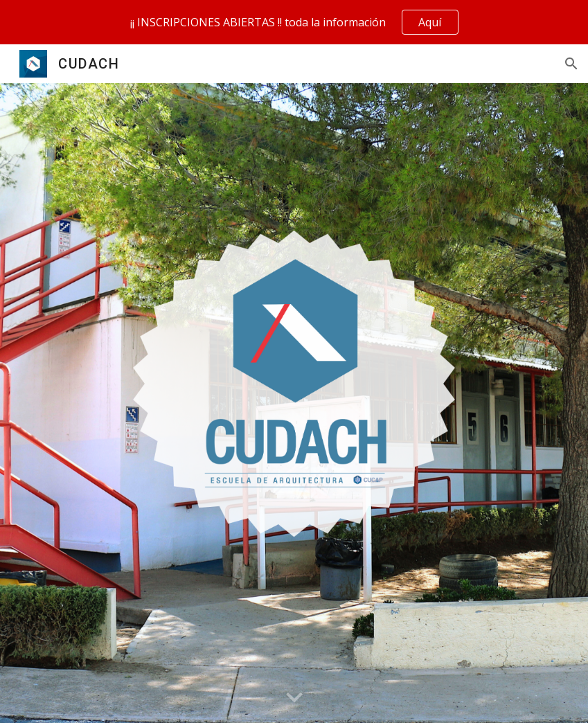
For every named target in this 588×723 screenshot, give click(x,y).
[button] (571, 64)
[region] (294, 22)
